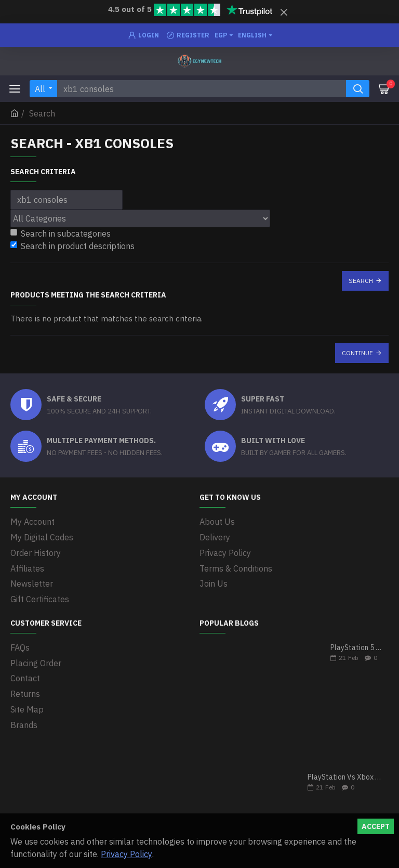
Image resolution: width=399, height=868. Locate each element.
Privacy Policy (127, 854)
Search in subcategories (61, 234)
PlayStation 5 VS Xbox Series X (356, 645)
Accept (376, 826)
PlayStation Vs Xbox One (345, 775)
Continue (357, 353)
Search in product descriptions (72, 246)
